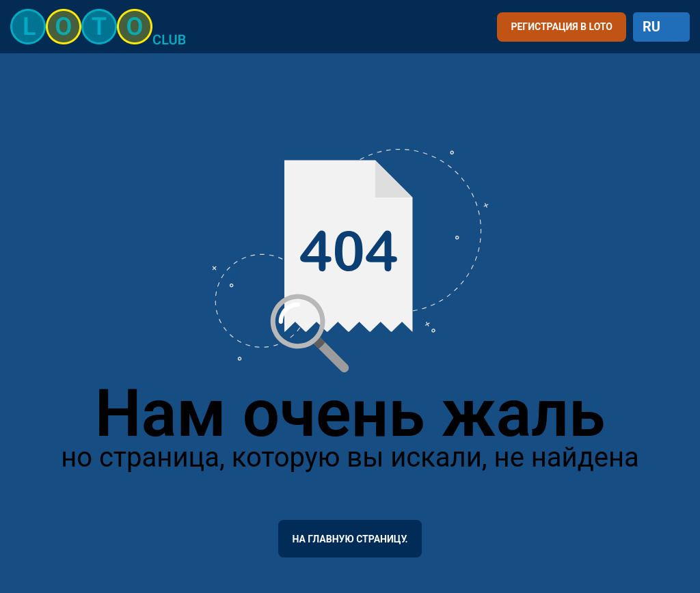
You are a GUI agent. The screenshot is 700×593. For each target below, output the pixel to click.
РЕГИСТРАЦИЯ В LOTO (562, 27)
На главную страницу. (350, 539)
